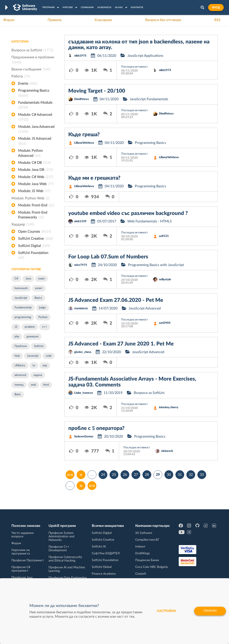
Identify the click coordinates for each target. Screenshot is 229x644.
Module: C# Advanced (35, 118)
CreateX (141, 574)
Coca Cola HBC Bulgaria (151, 567)
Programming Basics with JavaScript (156, 265)
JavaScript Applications (145, 56)
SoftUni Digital (34, 246)
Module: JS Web (34, 191)
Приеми (210, 611)
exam (41, 279)
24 (103, 475)
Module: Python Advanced (30, 154)
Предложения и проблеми (33, 60)
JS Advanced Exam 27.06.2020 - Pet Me (116, 300)
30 (169, 475)
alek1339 (80, 221)
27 (136, 475)
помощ (19, 385)
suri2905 (165, 323)
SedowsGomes (84, 437)
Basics (38, 298)
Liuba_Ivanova (84, 393)
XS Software (144, 533)
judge (42, 308)
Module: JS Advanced (35, 141)
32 (191, 475)
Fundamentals (23, 308)
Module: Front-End (36, 205)
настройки (166, 611)
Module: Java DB (36, 170)
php (17, 337)
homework (21, 288)
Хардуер (23, 224)
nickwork (167, 451)
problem (30, 327)
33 (202, 475)
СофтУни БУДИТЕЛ (106, 553)
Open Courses (34, 232)
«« (70, 475)
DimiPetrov (82, 99)
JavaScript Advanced (145, 308)
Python (43, 317)
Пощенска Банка (147, 560)
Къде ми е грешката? (94, 178)
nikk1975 (80, 56)
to (34, 366)
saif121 (164, 236)
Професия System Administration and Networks (61, 537)
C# (16, 279)
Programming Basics (34, 93)
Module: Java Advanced (36, 130)
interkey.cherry (169, 407)
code (49, 356)
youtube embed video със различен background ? (128, 213)
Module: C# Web (36, 177)
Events (28, 84)
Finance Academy (104, 574)
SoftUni (39, 346)
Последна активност (135, 67)
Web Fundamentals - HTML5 (150, 221)
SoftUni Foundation (33, 256)
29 (158, 475)
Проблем (21, 346)
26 (125, 475)
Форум (9, 20)
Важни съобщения (31, 69)
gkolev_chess (83, 352)
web (33, 385)
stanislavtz (81, 309)
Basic (18, 394)
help (17, 356)
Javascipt (33, 356)
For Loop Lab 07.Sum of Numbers (108, 257)
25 (114, 475)
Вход (216, 7)
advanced (20, 375)
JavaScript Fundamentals (149, 99)
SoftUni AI (99, 547)
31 (180, 475)
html (46, 385)
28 (147, 475)
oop (45, 366)
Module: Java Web (36, 184)
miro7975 (81, 265)
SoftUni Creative (35, 239)
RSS (217, 20)
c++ (45, 327)
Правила (55, 20)
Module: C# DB (34, 163)
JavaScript (21, 298)
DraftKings (142, 553)
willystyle (165, 280)
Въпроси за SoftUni (32, 50)
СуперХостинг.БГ (147, 540)
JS (16, 327)
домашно (32, 337)
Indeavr (140, 547)
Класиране (103, 20)
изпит (39, 288)
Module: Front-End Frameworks (33, 215)
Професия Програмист (28, 560)
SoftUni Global (102, 567)
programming (23, 317)
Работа (21, 76)
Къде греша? (84, 135)
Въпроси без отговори (163, 20)
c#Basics (20, 366)
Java (28, 279)
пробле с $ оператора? (96, 428)
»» (92, 486)
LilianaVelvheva (84, 143)
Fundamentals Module (35, 106)
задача (38, 375)
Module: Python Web (30, 198)
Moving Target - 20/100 (97, 91)
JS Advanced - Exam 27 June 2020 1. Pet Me (121, 344)
